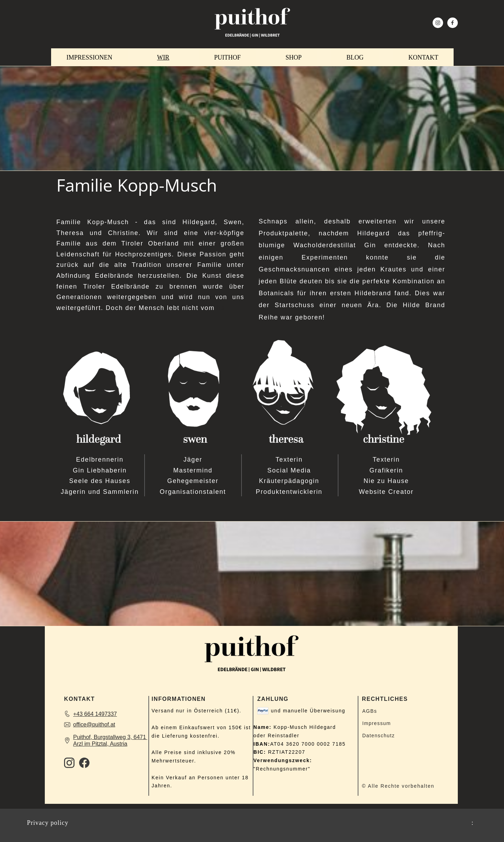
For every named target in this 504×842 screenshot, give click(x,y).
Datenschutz (379, 736)
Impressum (377, 723)
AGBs (370, 711)
